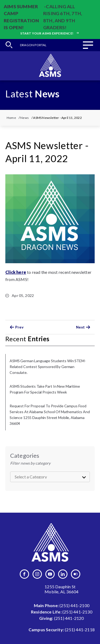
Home (11, 118)
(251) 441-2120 (69, 618)
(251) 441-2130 (77, 612)
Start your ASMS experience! (50, 33)
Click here (16, 272)
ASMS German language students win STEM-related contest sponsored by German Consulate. (48, 367)
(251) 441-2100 (74, 605)
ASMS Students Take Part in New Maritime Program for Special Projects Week (45, 389)
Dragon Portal (33, 45)
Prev (16, 327)
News (25, 118)
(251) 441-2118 (80, 630)
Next (84, 327)
